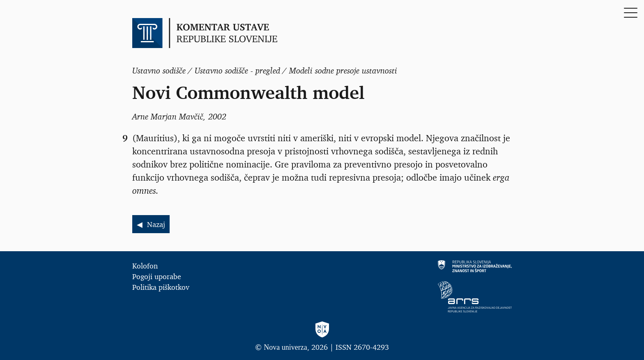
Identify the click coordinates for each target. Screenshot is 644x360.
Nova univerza (285, 347)
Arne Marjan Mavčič (168, 116)
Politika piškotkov (161, 287)
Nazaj (156, 224)
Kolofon (145, 266)
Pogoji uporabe (157, 276)
